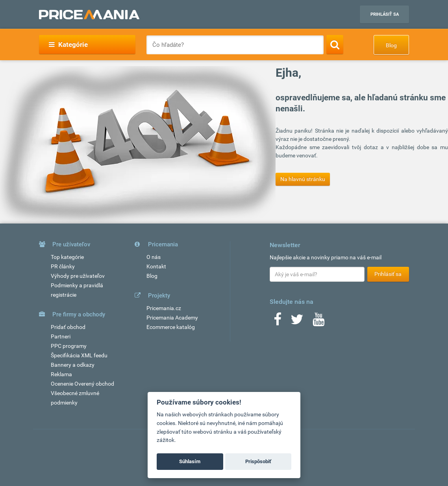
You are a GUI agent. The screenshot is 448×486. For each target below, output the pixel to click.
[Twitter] (297, 322)
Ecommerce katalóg (171, 327)
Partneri (61, 336)
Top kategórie (67, 257)
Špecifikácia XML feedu (79, 355)
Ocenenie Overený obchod (82, 384)
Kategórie (68, 44)
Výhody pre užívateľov (78, 276)
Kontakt (156, 266)
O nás (154, 257)
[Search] (335, 44)
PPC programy (69, 346)
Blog (391, 45)
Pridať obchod (68, 327)
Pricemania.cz (164, 308)
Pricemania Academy (172, 318)
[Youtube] (318, 322)
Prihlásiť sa (385, 14)
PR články (63, 266)
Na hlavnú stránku (303, 179)
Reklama (61, 374)
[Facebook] (278, 322)
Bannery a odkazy (73, 365)
